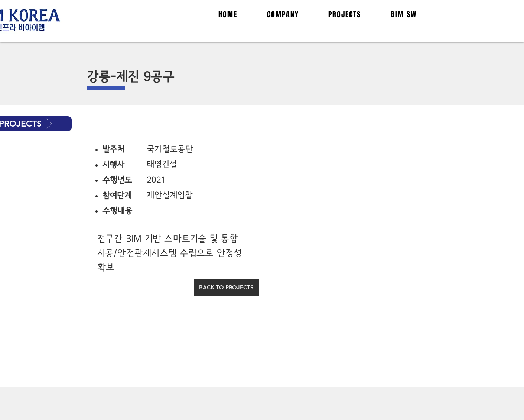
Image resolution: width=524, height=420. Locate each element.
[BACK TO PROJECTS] (226, 287)
